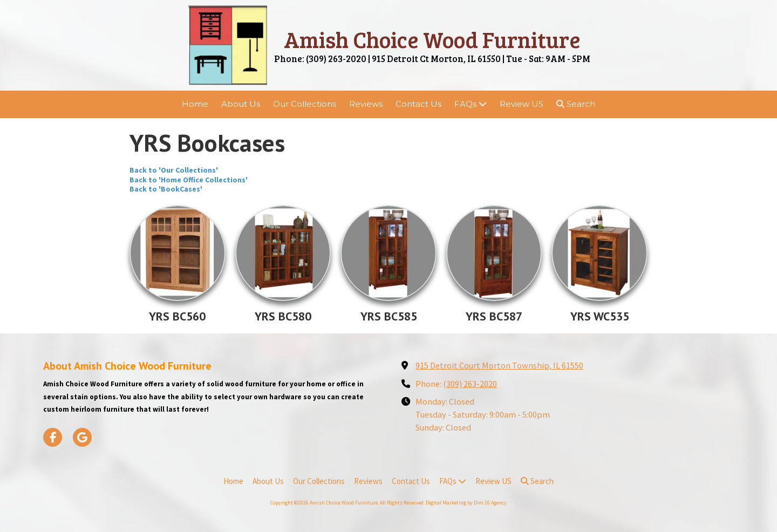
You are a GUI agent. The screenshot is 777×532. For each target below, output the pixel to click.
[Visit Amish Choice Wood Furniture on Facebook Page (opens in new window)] (53, 437)
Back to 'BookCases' (166, 189)
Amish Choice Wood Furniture (432, 39)
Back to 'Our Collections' (174, 170)
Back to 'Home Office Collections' (189, 180)
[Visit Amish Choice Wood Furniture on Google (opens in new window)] (82, 437)
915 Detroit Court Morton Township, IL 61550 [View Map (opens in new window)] (499, 365)
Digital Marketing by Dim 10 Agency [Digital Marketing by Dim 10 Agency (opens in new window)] (466, 503)
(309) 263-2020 (470, 384)
